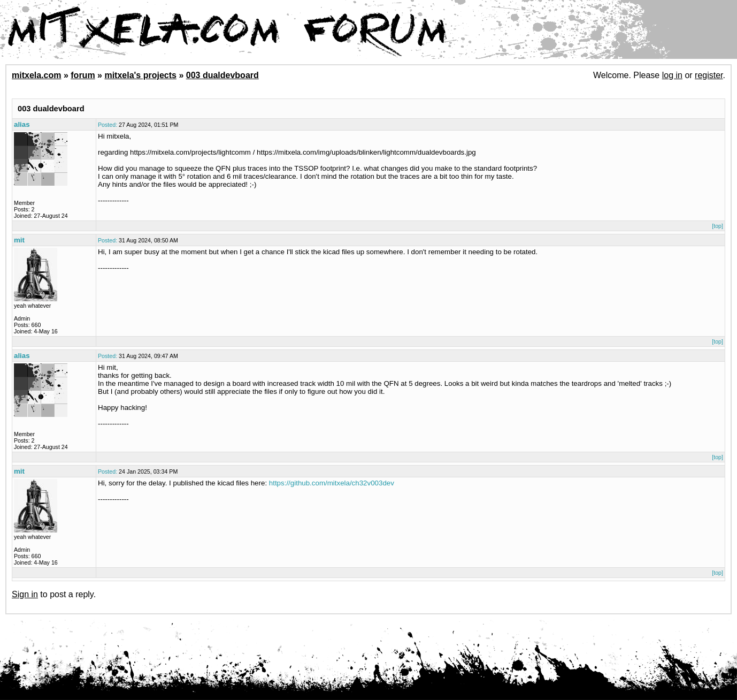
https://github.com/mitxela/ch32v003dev (332, 483)
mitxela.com (36, 75)
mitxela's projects (140, 75)
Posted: (108, 125)
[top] (717, 226)
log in (672, 75)
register (709, 75)
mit (19, 240)
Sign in (25, 594)
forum (83, 75)
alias (22, 124)
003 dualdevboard (222, 75)
